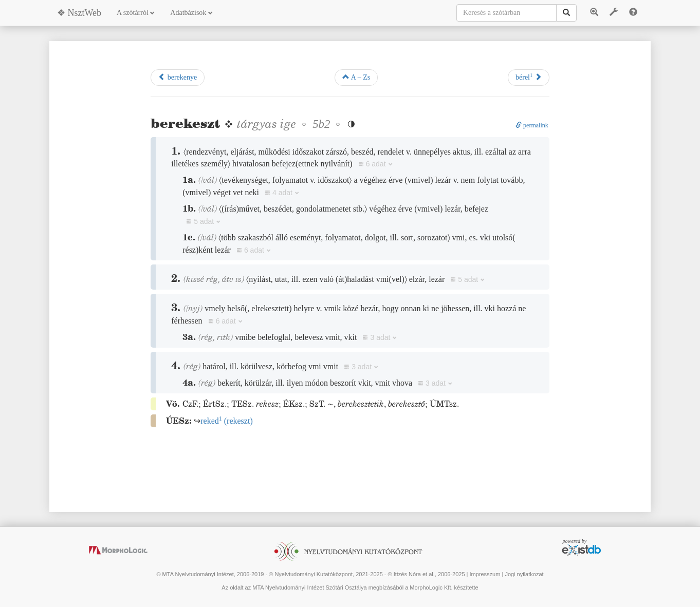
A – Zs (356, 77)
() (227, 421)
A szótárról (136, 13)
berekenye (178, 77)
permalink (532, 125)
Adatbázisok (191, 13)
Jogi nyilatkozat (524, 574)
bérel (529, 77)
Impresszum (485, 574)
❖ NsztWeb (79, 13)
